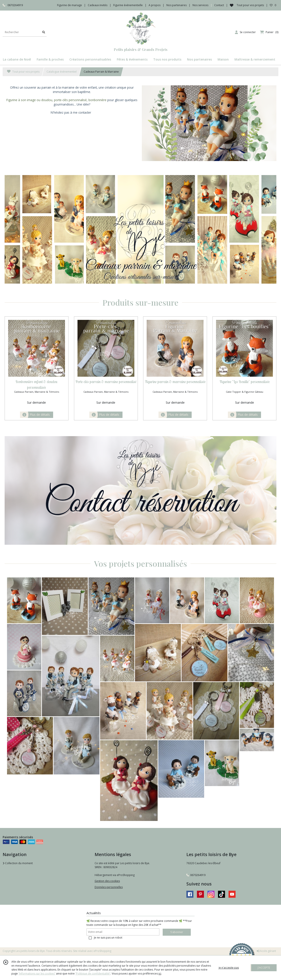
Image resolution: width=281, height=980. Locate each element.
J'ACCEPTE (264, 968)
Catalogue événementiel (62, 72)
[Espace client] (245, 32)
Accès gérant (266, 951)
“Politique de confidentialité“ (93, 974)
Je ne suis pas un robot (108, 938)
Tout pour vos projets (23, 72)
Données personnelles (109, 887)
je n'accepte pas (229, 968)
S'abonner (177, 932)
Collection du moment (18, 863)
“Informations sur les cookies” (37, 974)
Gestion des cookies (107, 881)
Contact (219, 5)
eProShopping (102, 951)
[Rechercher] (44, 32)
